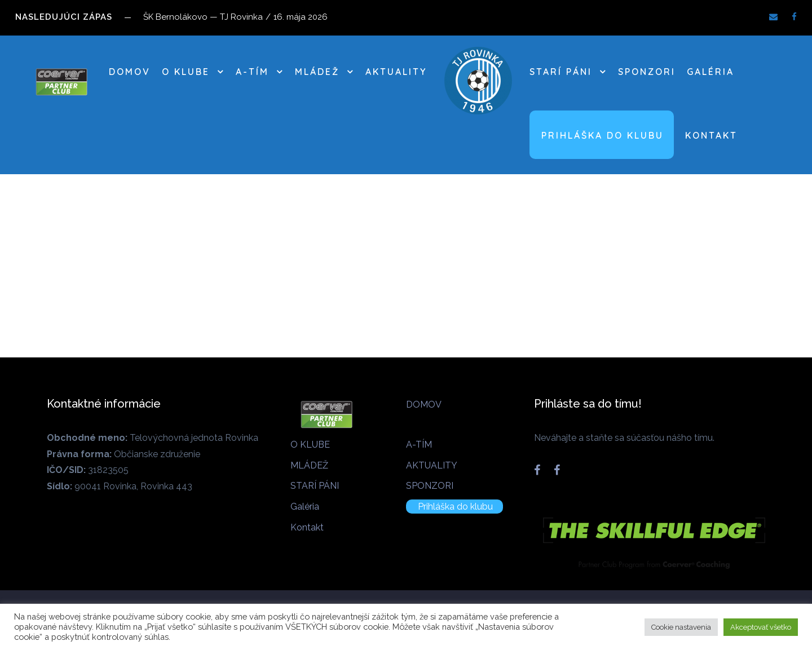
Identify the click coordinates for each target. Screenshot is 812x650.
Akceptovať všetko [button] (761, 627)
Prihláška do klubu (603, 135)
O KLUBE (186, 72)
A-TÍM (252, 72)
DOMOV (130, 72)
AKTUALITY (396, 72)
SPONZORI (647, 72)
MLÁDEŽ (317, 72)
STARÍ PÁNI (561, 72)
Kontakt (711, 135)
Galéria (710, 72)
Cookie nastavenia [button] (681, 627)
